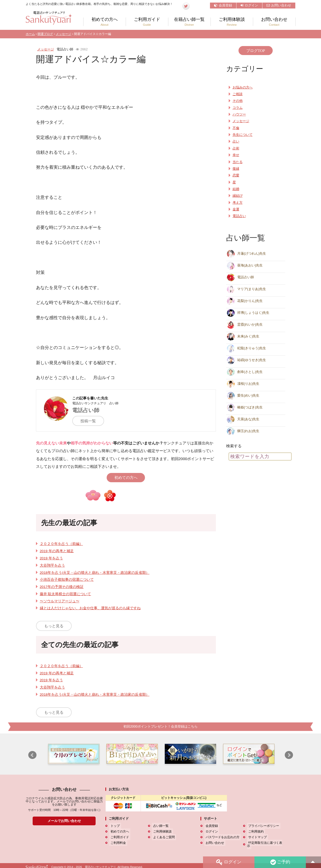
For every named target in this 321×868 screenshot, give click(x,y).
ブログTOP (256, 51)
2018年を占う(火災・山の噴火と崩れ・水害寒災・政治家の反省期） (95, 573)
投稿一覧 (91, 421)
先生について (243, 135)
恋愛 (236, 175)
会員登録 (223, 5)
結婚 (236, 189)
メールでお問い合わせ (64, 821)
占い (236, 141)
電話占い (239, 216)
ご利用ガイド (147, 22)
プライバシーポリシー (262, 826)
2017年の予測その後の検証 (62, 587)
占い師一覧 (160, 826)
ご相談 (238, 94)
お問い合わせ (279, 5)
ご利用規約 (255, 832)
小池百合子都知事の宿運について (67, 580)
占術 (236, 148)
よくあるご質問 (163, 837)
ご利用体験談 (232, 22)
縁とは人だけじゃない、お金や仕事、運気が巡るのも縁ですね (90, 608)
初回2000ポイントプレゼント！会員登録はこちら (160, 727)
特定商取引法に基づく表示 (265, 843)
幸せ (236, 155)
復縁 (236, 169)
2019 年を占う (51, 558)
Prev (32, 755)
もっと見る (54, 626)
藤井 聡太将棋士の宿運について (66, 594)
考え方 (238, 203)
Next (289, 755)
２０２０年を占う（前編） (61, 544)
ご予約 (280, 862)
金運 (236, 209)
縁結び (238, 196)
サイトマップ (256, 837)
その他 (238, 101)
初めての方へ (105, 22)
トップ (114, 826)
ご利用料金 (117, 843)
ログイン (249, 5)
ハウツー (239, 114)
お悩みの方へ (243, 87)
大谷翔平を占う (52, 565)
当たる (238, 162)
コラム (238, 108)
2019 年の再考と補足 (57, 551)
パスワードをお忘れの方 (221, 837)
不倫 (236, 128)
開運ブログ (45, 34)
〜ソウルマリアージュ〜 (60, 601)
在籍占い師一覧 (189, 22)
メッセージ (63, 34)
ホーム (30, 34)
